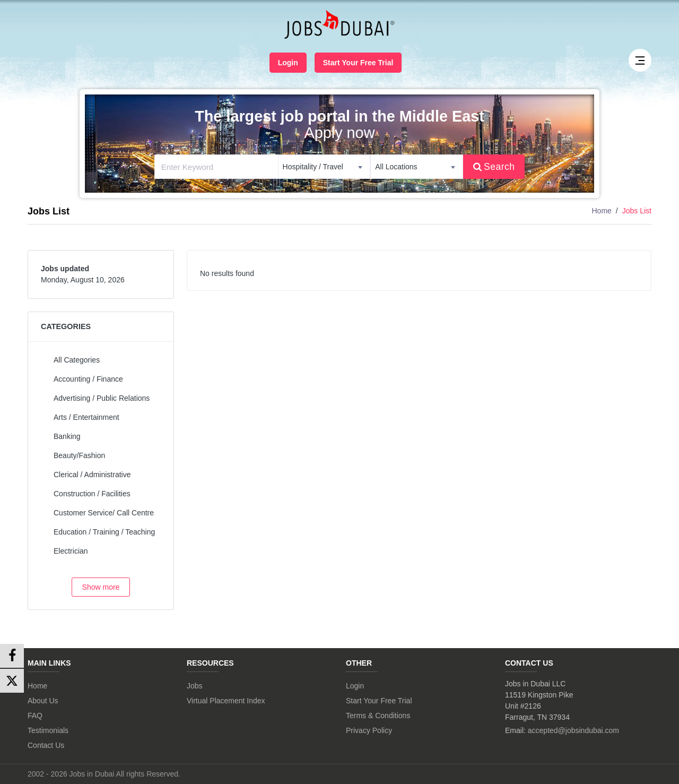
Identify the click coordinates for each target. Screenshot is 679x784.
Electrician (71, 551)
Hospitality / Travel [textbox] (313, 167)
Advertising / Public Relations (102, 398)
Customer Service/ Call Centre (104, 513)
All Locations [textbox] (396, 167)
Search (494, 167)
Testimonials (48, 730)
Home (602, 211)
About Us (43, 701)
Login (288, 63)
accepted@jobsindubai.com (573, 730)
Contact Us (46, 745)
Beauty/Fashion (79, 455)
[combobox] (324, 167)
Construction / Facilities (92, 494)
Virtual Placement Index (226, 701)
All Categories (77, 360)
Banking (67, 436)
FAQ (35, 716)
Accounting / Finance (88, 379)
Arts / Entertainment (86, 417)
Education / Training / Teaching (104, 532)
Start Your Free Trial (358, 63)
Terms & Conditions (378, 716)
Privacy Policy (369, 730)
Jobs (195, 686)
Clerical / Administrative (92, 475)
